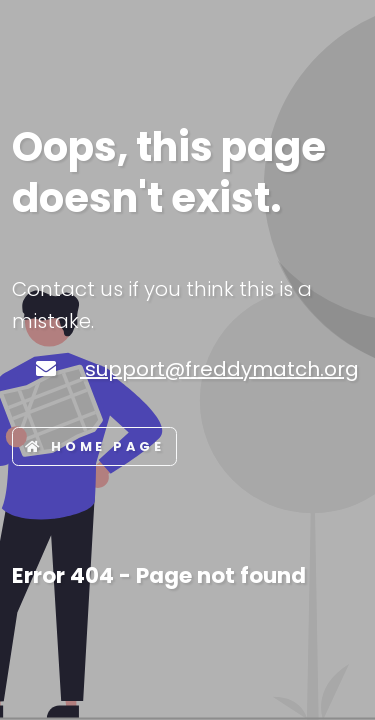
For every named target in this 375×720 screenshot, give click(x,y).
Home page (94, 446)
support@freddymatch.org (219, 369)
